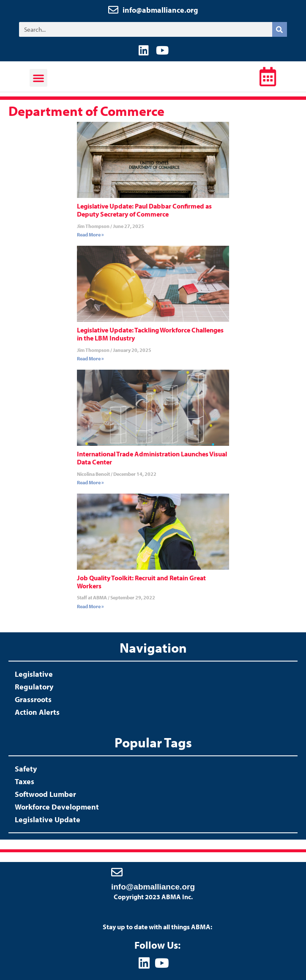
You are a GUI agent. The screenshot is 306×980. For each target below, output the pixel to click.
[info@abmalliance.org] (117, 872)
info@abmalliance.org (160, 10)
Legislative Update (48, 819)
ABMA (150, 79)
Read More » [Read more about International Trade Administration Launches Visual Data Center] (90, 482)
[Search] (280, 29)
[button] (38, 78)
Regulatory (34, 687)
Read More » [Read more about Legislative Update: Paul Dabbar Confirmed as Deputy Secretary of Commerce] (90, 235)
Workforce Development (57, 807)
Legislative (34, 674)
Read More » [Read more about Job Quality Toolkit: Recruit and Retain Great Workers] (90, 606)
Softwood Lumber (45, 794)
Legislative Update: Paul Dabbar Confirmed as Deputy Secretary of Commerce (144, 210)
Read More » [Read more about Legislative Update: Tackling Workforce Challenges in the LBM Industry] (90, 358)
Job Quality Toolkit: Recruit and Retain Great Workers (141, 582)
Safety (26, 769)
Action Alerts (37, 712)
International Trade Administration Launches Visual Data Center (152, 458)
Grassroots (33, 699)
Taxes (25, 781)
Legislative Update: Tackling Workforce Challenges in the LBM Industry (150, 334)
